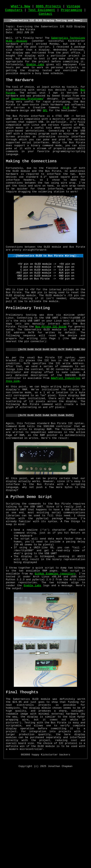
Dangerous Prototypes (27, 116)
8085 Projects (48, 7)
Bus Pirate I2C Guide (51, 373)
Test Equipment (42, 12)
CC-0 (66, 127)
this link (13, 436)
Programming (72, 12)
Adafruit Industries (66, 433)
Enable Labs (35, 76)
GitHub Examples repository (55, 655)
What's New (21, 7)
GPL (45, 130)
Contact (45, 16)
